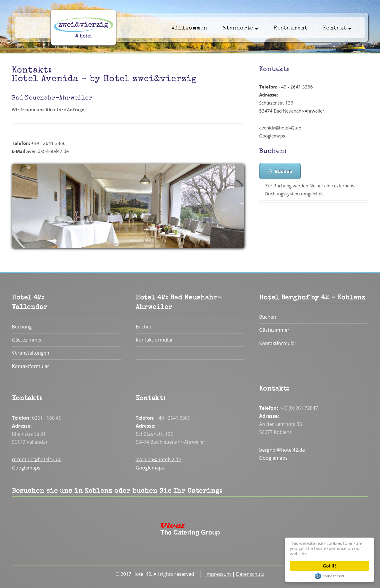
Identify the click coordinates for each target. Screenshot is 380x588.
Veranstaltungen (31, 353)
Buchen (284, 171)
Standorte (240, 28)
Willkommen (189, 28)
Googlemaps (272, 136)
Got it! (330, 566)
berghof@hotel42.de (282, 450)
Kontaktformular (31, 366)
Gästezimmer (27, 340)
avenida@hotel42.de (280, 128)
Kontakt (337, 28)
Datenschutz (250, 574)
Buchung (22, 327)
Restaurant (291, 28)
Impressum (218, 574)
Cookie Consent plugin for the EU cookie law (330, 576)
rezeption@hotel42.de (37, 459)
